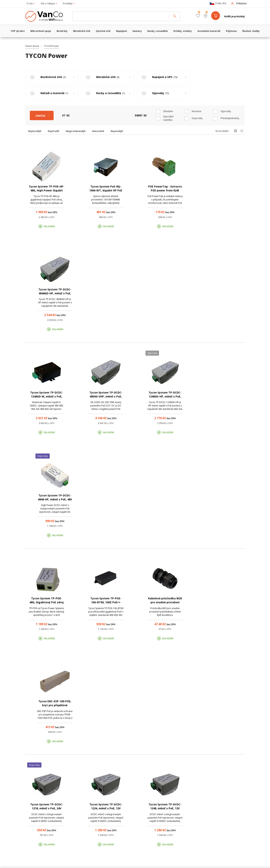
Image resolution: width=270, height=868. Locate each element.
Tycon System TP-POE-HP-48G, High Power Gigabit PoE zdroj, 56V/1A (46, 190)
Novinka (196, 111)
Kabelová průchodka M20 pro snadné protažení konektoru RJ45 (164, 397)
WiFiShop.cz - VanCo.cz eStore (47, 16)
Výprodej (226, 111)
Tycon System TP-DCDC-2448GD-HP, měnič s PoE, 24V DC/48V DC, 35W (46, 603)
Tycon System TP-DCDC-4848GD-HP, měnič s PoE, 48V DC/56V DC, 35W (224, 190)
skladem (168, 111)
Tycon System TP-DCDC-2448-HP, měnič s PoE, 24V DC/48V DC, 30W (106, 603)
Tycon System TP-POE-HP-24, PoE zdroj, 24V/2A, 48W (223, 706)
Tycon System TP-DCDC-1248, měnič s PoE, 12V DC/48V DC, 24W (165, 500)
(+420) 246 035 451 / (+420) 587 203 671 (153, 791)
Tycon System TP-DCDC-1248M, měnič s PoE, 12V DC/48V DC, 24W (224, 500)
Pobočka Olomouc (151, 810)
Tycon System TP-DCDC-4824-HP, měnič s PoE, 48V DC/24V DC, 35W (164, 603)
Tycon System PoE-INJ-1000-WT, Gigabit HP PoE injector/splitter (106, 190)
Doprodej (197, 118)
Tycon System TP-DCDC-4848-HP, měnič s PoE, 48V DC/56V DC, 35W (223, 293)
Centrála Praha (96, 810)
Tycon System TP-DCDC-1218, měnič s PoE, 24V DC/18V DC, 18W (46, 500)
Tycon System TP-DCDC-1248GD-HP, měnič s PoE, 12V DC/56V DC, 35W (165, 293)
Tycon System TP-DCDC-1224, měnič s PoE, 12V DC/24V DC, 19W (105, 500)
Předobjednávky (230, 118)
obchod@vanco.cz (210, 791)
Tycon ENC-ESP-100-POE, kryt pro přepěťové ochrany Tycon (224, 397)
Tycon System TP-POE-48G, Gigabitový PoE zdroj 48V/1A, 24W (46, 397)
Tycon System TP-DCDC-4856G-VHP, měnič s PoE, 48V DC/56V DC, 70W (105, 293)
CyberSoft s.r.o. (81, 862)
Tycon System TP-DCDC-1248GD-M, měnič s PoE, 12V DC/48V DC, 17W (46, 293)
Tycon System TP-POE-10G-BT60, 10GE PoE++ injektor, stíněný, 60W (105, 397)
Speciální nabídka (168, 118)
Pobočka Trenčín (203, 810)
